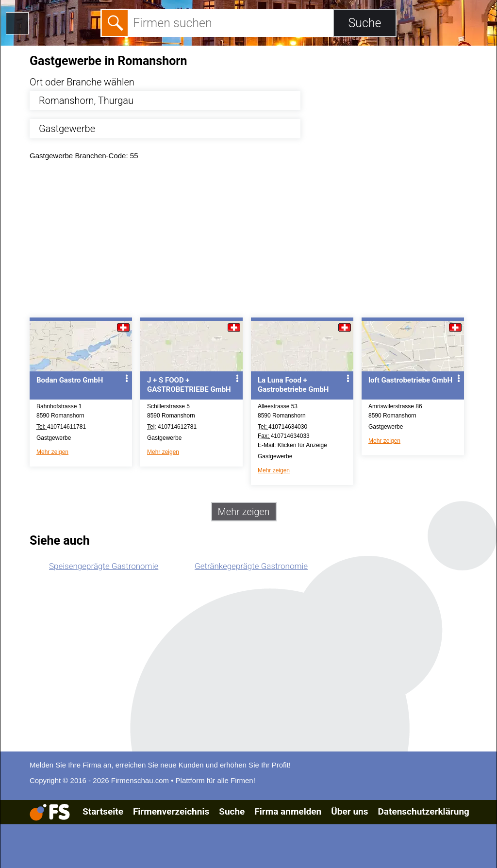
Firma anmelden (288, 811)
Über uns (349, 811)
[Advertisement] (257, 241)
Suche (232, 811)
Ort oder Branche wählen (82, 82)
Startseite (103, 811)
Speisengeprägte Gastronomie (104, 566)
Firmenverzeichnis (171, 811)
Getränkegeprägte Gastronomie (251, 566)
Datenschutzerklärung (423, 811)
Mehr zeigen (52, 452)
